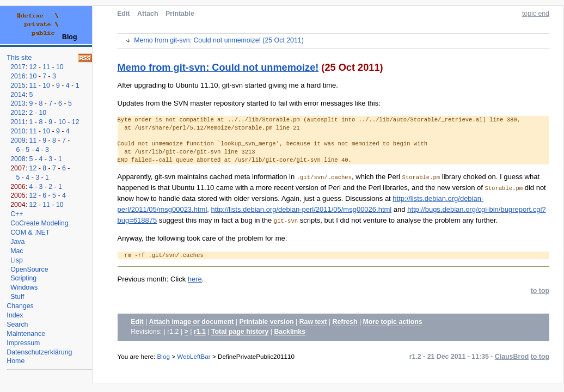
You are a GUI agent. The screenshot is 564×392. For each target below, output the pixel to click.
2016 (18, 76)
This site (19, 58)
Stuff (17, 297)
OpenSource (29, 269)
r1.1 (200, 332)
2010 (18, 131)
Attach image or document (192, 322)
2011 (18, 122)
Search (17, 324)
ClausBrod (512, 357)
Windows (24, 287)
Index (15, 315)
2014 (18, 95)
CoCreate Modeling (39, 223)
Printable (180, 14)
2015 (18, 85)
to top (540, 291)
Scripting (23, 278)
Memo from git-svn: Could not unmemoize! (218, 68)
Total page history (240, 332)
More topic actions (393, 322)
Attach (148, 14)
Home (16, 361)
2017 (18, 67)
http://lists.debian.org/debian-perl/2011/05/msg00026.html (302, 209)
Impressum (23, 343)
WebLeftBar (194, 356)
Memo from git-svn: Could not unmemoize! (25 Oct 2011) (219, 40)
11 (46, 67)
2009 (18, 140)
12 (33, 67)
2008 (18, 159)
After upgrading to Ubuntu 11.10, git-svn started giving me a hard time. (228, 85)
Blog (164, 356)
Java (17, 242)
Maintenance (26, 334)
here (195, 279)
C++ (17, 214)
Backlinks (290, 332)
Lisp (17, 260)
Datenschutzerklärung (39, 352)
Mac (17, 251)
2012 (18, 113)
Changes (20, 306)
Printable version (266, 322)
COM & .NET (30, 232)
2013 (18, 103)
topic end (536, 14)
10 (60, 67)
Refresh (345, 322)
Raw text (313, 322)
